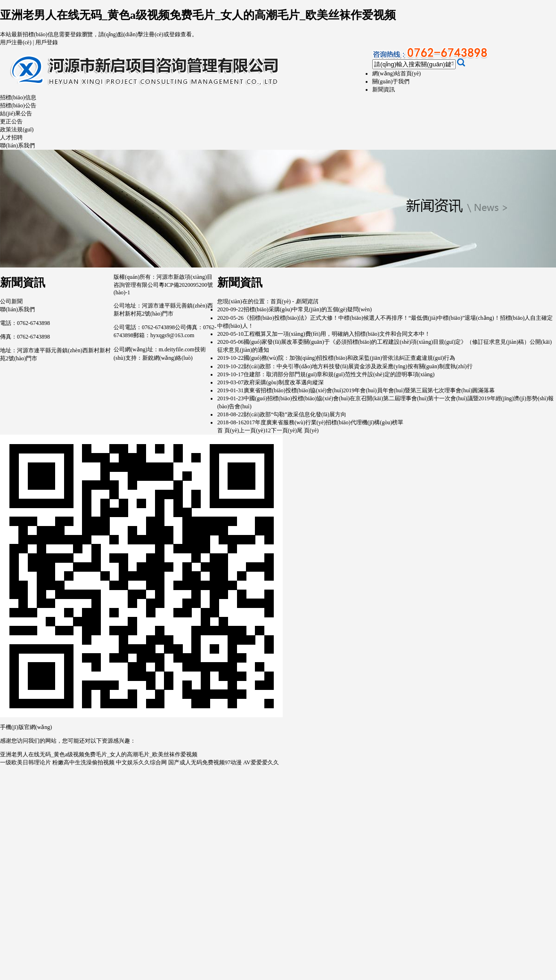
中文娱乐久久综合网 (141, 762)
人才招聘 (11, 138)
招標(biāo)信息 (18, 97)
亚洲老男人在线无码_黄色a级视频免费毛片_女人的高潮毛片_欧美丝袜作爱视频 (198, 15)
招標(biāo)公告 (18, 105)
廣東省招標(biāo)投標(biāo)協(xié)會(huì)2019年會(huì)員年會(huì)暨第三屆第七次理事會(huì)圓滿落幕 (369, 390)
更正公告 (11, 121)
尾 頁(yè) (308, 430)
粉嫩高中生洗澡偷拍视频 (83, 762)
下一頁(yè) (284, 430)
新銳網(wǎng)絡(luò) (168, 358)
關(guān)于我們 (391, 81)
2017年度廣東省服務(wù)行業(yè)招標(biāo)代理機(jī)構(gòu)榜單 (323, 422)
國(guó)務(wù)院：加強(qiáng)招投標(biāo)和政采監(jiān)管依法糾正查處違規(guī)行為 (349, 358)
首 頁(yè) (228, 430)
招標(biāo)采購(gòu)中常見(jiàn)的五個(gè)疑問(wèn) (308, 309)
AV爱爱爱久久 (261, 762)
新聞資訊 (384, 89)
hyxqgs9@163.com (172, 335)
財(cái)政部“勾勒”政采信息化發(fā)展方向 (295, 414)
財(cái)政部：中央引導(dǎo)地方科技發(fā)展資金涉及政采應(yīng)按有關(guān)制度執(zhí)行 (358, 366)
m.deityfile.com (177, 349)
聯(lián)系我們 (17, 146)
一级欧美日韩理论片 (25, 762)
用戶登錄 (47, 42)
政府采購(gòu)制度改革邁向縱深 (284, 382)
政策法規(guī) (17, 130)
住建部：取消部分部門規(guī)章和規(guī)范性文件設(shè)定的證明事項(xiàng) (339, 374)
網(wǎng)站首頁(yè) (397, 73)
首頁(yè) (281, 301)
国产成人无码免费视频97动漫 (205, 762)
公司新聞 (11, 301)
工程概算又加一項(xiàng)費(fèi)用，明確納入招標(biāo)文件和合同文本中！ (337, 334)
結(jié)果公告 (16, 113)
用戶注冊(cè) (16, 42)
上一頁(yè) (252, 430)
